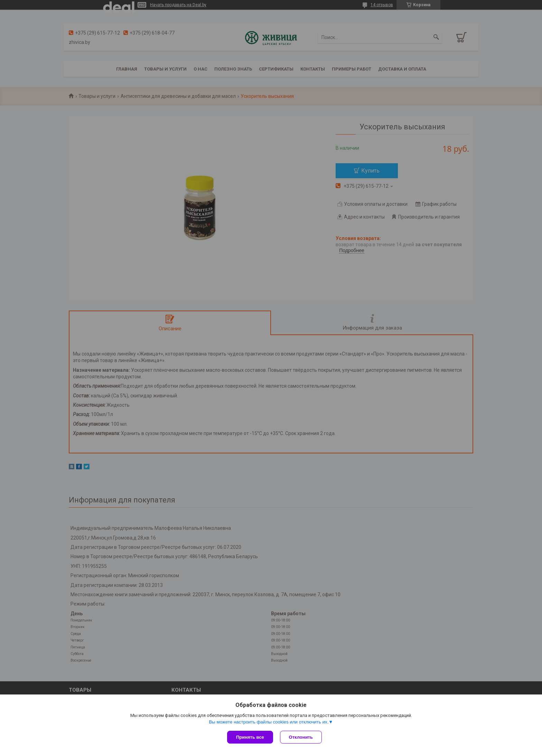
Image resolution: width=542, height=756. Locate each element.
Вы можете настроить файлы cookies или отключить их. (269, 722)
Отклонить (301, 737)
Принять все (250, 737)
